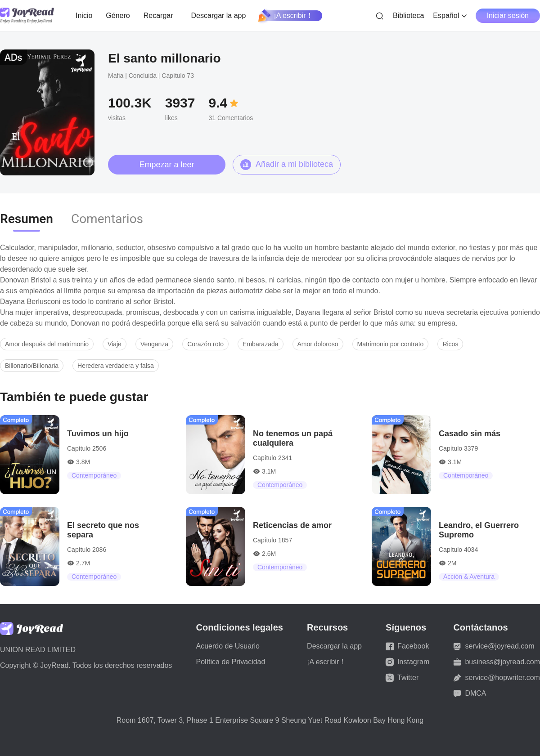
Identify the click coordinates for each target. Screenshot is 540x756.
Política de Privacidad (231, 662)
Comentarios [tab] (107, 219)
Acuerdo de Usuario (228, 646)
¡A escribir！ (286, 16)
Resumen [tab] (27, 219)
